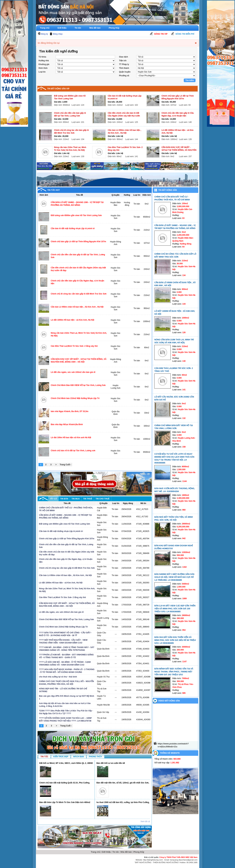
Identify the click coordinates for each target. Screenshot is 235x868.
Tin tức (78, 28)
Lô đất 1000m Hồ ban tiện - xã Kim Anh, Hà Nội (72, 320)
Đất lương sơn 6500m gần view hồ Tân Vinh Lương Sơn (76, 215)
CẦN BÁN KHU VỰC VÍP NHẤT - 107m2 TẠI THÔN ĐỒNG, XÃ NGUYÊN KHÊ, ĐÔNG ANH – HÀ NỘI (179, 150)
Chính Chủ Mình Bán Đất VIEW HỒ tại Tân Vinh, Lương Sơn (78, 385)
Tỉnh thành (124, 68)
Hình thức (43, 68)
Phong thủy (114, 28)
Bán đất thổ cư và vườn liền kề (111, 763)
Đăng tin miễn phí (185, 34)
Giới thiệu (62, 28)
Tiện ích (123, 61)
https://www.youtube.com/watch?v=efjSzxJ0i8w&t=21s (173, 745)
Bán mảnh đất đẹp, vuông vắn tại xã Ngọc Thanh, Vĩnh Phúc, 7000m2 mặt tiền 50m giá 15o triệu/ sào (174, 672)
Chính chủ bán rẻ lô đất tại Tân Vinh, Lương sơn (73, 451)
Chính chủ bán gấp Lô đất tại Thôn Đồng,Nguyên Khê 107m (78, 242)
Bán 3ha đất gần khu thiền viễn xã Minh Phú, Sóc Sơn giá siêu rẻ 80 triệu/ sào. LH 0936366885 (175, 640)
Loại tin (42, 72)
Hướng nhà (44, 61)
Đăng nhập (58, 34)
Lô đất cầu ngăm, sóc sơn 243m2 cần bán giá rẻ (73, 372)
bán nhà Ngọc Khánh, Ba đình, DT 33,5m (70, 411)
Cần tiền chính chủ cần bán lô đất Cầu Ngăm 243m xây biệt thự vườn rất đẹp (124, 116)
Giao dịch (124, 57)
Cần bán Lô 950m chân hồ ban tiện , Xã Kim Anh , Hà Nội (77, 307)
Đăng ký (44, 34)
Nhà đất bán (95, 28)
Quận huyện (125, 72)
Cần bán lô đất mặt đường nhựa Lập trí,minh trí (73, 228)
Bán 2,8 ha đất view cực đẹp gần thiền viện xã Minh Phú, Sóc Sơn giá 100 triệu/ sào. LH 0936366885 (175, 609)
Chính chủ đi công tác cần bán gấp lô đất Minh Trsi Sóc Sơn (79, 294)
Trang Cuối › (65, 465)
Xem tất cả (145, 821)
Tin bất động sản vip (58, 89)
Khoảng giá (44, 64)
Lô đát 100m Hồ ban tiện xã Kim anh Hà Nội (71, 438)
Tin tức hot (54, 190)
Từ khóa (42, 57)
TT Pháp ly (124, 64)
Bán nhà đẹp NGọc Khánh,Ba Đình (67, 424)
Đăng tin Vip (161, 34)
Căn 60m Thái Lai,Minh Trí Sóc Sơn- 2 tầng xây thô (74, 346)
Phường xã (124, 76)
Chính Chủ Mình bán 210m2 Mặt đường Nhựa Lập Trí (75, 398)
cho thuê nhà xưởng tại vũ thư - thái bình (58, 677)
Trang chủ (45, 28)
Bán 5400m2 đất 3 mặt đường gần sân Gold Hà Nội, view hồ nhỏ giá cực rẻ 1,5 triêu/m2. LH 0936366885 (174, 577)
